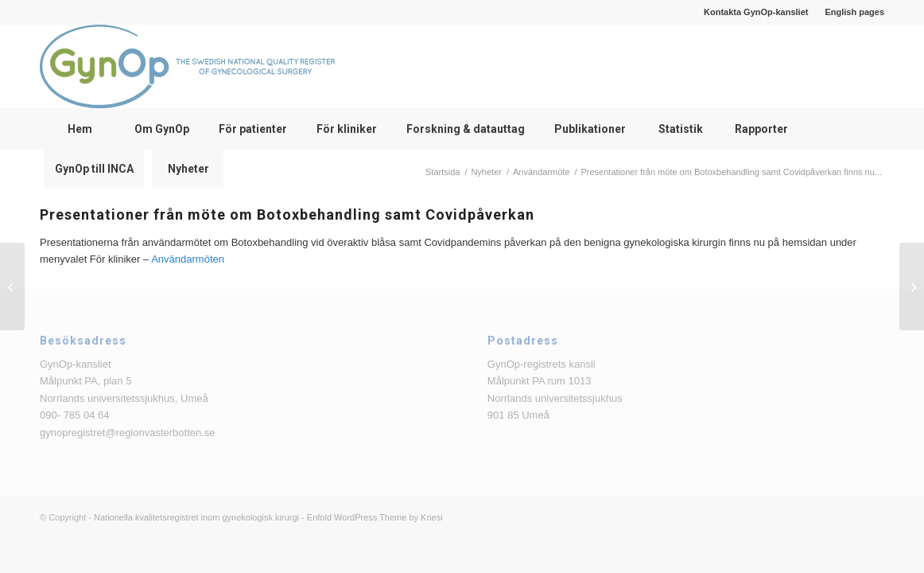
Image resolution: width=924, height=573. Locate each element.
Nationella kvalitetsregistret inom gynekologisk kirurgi (196, 517)
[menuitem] (756, 12)
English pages (854, 12)
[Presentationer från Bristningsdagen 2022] (12, 286)
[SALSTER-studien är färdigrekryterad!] (912, 286)
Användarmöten (188, 259)
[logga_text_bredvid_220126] (187, 66)
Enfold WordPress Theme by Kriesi (375, 517)
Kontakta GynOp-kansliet (756, 12)
